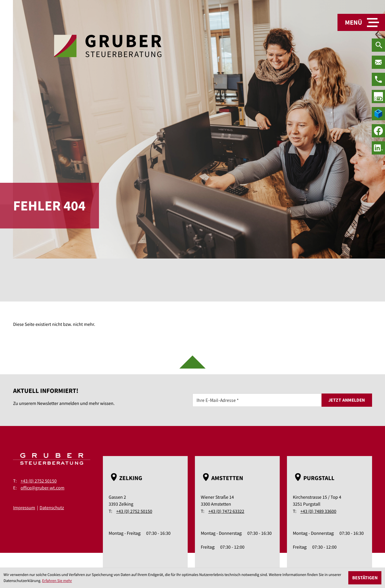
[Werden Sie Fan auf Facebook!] (378, 131)
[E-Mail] (257, 400)
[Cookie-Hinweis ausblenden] (365, 578)
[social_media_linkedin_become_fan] (378, 148)
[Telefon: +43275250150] (378, 79)
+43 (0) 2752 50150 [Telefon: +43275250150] (38, 481)
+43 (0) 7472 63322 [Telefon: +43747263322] (226, 511)
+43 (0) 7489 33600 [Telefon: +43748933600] (318, 511)
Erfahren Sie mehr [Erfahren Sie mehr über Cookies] (57, 581)
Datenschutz (52, 508)
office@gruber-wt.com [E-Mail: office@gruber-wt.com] (42, 488)
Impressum (24, 508)
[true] (378, 96)
